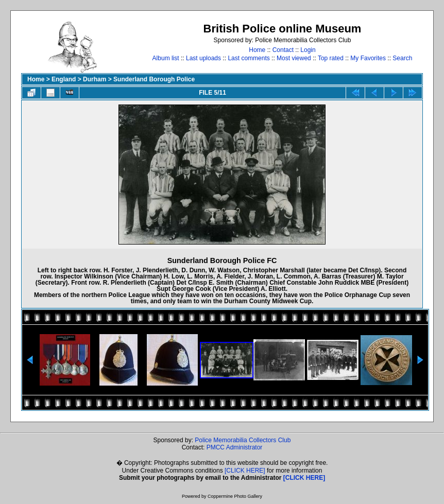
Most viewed (294, 58)
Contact (283, 50)
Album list (166, 58)
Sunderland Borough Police (154, 79)
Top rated (331, 58)
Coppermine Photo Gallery (235, 496)
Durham (95, 79)
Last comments (249, 58)
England (64, 79)
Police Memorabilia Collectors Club (243, 440)
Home (257, 50)
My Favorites (368, 58)
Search (402, 58)
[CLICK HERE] (245, 471)
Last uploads (203, 58)
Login (308, 50)
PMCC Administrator (235, 447)
